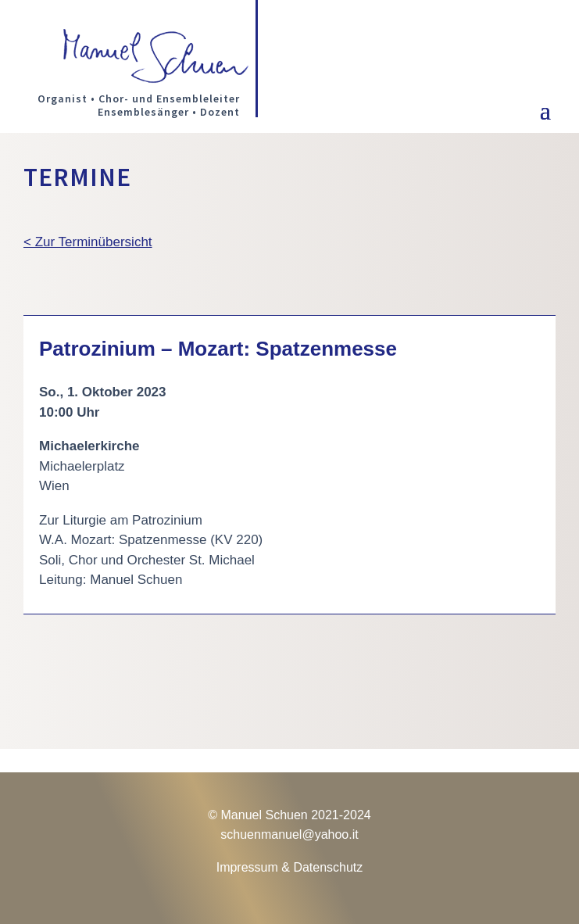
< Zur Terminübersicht (88, 242)
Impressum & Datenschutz (290, 867)
